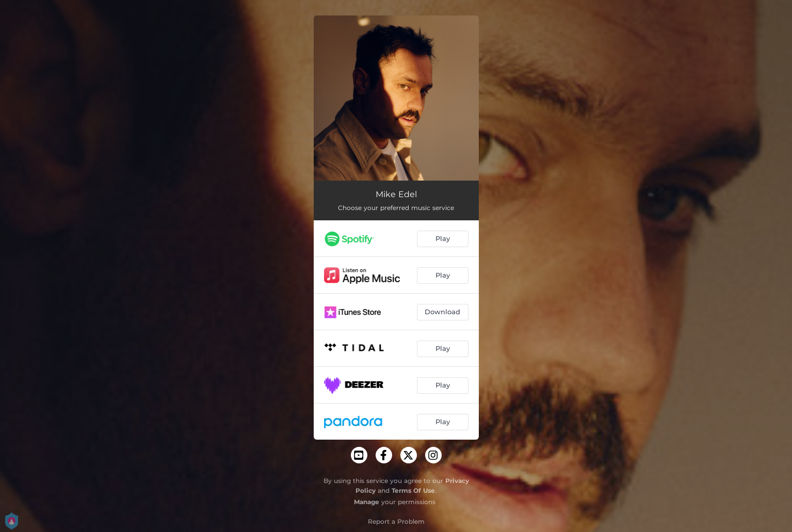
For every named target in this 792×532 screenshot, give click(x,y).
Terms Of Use (413, 490)
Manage (367, 502)
